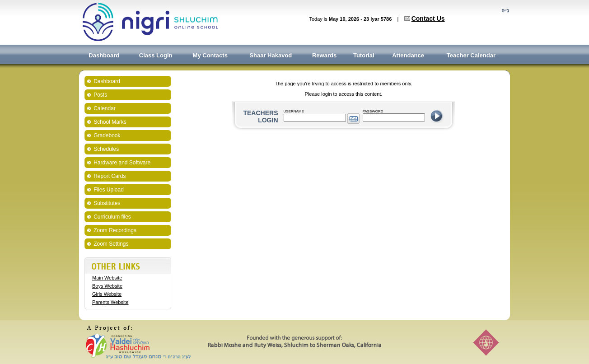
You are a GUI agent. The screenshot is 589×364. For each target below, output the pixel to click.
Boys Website (107, 286)
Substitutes (107, 203)
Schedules (106, 149)
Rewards (324, 55)
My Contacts (210, 55)
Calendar (105, 108)
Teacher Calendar (471, 55)
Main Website (107, 278)
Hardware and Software (122, 163)
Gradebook (107, 135)
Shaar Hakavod (271, 55)
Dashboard (104, 55)
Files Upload (109, 190)
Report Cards (110, 176)
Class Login (156, 55)
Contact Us (428, 19)
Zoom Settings (111, 244)
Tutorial (364, 55)
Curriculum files (112, 217)
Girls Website (107, 294)
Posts (100, 95)
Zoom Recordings (115, 230)
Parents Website (110, 302)
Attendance (408, 55)
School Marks (110, 122)
